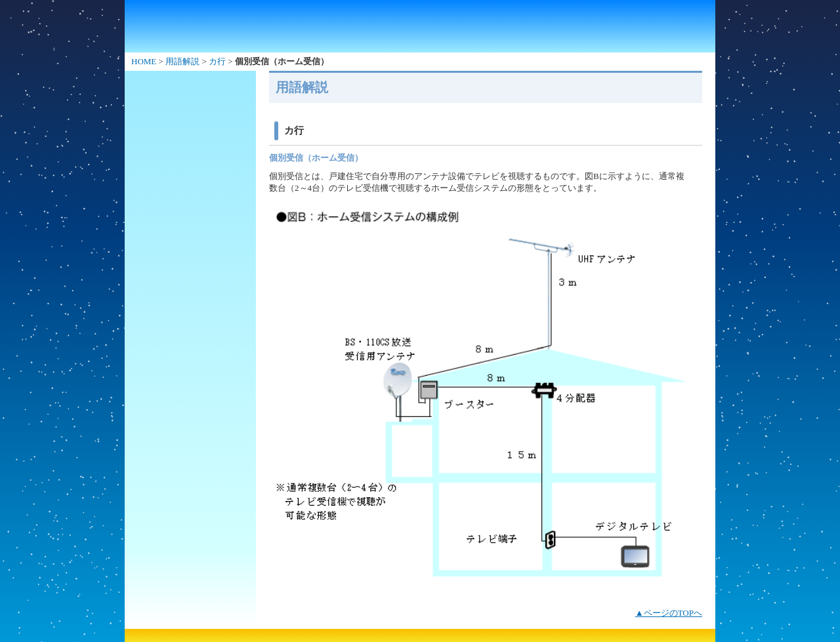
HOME (144, 61)
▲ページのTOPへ (669, 613)
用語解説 (182, 61)
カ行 (217, 61)
